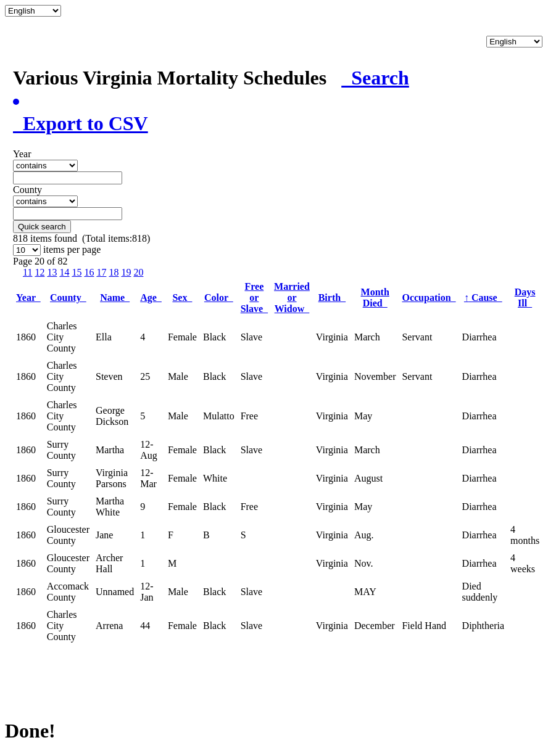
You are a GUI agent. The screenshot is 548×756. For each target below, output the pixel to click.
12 (39, 272)
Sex (182, 298)
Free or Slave (254, 298)
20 (138, 272)
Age (151, 298)
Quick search (42, 227)
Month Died (375, 298)
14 (64, 272)
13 (52, 272)
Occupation (429, 298)
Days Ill (525, 298)
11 (27, 272)
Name (115, 298)
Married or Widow (292, 298)
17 (101, 272)
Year (28, 298)
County (68, 298)
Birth (332, 298)
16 (89, 272)
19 (126, 272)
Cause (483, 298)
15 (77, 272)
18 (114, 272)
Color (219, 298)
